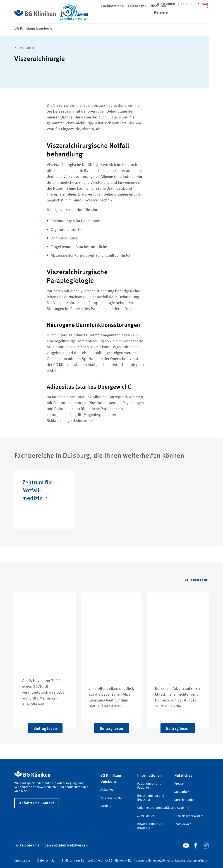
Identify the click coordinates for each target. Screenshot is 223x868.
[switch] (207, 6)
